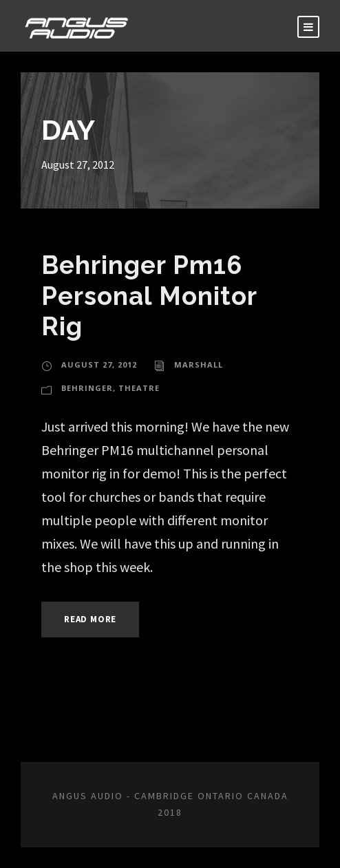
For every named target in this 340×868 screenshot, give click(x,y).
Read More (90, 619)
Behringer (87, 388)
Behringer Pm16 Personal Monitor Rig (149, 296)
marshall (199, 364)
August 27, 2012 (99, 364)
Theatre (139, 388)
